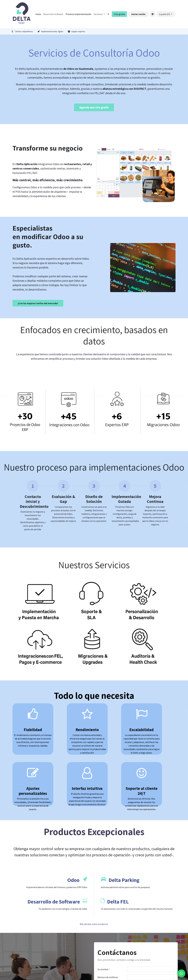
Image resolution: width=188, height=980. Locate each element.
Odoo (73, 880)
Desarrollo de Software (54, 902)
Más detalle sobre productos (94, 924)
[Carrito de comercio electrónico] (152, 14)
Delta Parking (124, 880)
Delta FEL (118, 902)
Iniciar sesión (138, 14)
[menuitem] (38, 14)
